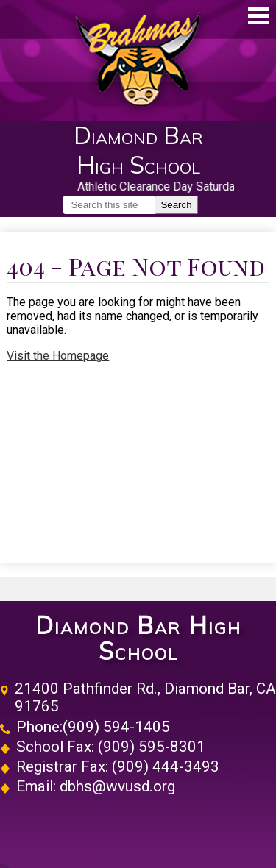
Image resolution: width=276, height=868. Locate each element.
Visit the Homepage (58, 356)
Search (176, 205)
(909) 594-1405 (116, 727)
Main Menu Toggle (258, 16)
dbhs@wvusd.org (117, 786)
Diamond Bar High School (138, 638)
